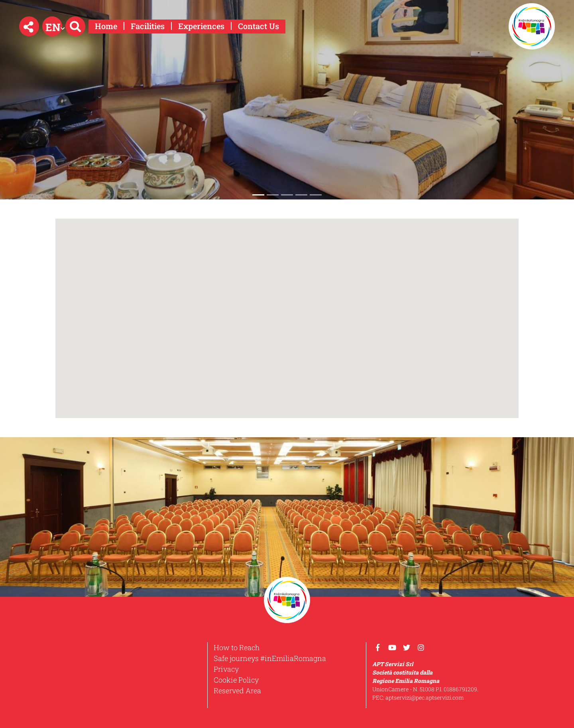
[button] (29, 26)
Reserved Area (237, 691)
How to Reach (237, 647)
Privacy (226, 669)
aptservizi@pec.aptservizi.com (425, 697)
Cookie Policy (236, 680)
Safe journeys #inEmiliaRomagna (270, 658)
